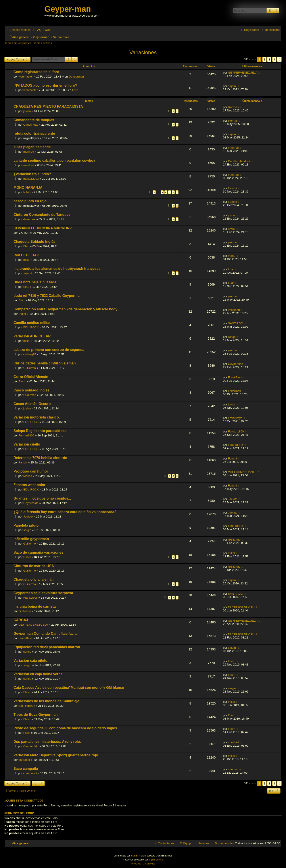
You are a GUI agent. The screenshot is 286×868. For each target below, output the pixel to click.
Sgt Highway (27, 706)
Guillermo (29, 368)
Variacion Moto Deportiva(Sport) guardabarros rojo (56, 755)
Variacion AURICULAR (32, 336)
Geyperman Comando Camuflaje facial (45, 633)
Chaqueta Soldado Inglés (34, 242)
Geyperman (76, 77)
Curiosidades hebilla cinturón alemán (45, 363)
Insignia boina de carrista (35, 606)
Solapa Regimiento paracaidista (40, 431)
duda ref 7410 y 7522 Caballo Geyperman (48, 296)
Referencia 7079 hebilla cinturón (40, 458)
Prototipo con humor (31, 471)
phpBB (134, 856)
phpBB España (156, 860)
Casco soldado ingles (32, 390)
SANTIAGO (236, 323)
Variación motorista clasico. (37, 417)
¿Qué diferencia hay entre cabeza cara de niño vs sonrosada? (65, 512)
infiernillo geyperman (31, 539)
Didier (22, 314)
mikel (27, 260)
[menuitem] (36, 30)
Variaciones (143, 52)
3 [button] (269, 59)
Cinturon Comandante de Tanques (42, 215)
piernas (233, 121)
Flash (232, 661)
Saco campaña (26, 769)
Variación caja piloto (30, 661)
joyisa (27, 111)
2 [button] (264, 59)
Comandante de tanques (34, 120)
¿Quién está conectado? (24, 801)
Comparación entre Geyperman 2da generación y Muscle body (65, 309)
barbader (24, 760)
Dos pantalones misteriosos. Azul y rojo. (47, 742)
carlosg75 (30, 354)
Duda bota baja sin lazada (35, 282)
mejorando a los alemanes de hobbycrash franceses (57, 269)
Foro (75, 90)
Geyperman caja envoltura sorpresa (43, 593)
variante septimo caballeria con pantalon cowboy (54, 161)
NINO (27, 192)
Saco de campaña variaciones (38, 552)
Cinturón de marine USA (34, 566)
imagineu (234, 310)
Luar (231, 269)
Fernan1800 (26, 435)
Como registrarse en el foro (36, 72)
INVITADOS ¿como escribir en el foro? (45, 85)
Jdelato (233, 499)
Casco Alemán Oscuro (32, 404)
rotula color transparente (34, 133)
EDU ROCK (31, 327)
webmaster (26, 77)
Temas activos (43, 43)
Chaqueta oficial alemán (34, 579)
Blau (26, 246)
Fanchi (232, 188)
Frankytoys (235, 418)
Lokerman (30, 395)
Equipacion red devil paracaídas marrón (47, 647)
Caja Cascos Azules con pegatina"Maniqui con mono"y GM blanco (69, 688)
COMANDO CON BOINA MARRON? (43, 228)
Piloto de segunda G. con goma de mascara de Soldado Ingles (65, 728)
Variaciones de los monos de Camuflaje (46, 701)
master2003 (31, 179)
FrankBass (235, 377)
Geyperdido (236, 364)
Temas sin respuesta (18, 43)
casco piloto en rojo (30, 201)
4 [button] (274, 59)
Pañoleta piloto (26, 525)
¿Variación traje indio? (32, 174)
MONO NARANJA (28, 188)
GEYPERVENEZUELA (243, 73)
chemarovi (30, 773)
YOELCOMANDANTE (242, 472)
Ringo (232, 337)
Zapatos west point (29, 485)
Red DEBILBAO (26, 255)
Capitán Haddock (239, 161)
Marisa (28, 476)
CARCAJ (21, 620)
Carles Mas (31, 125)
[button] (279, 59)
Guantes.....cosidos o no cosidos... (42, 498)
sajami (232, 86)
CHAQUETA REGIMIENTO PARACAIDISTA (48, 106)
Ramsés (233, 107)
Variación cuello (27, 444)
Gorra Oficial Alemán (31, 377)
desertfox (29, 219)
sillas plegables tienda (32, 147)
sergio (27, 530)
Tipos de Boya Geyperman (36, 715)
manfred (29, 152)
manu (232, 256)
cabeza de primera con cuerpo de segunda (49, 350)
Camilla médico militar (32, 323)
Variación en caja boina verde (38, 674)
